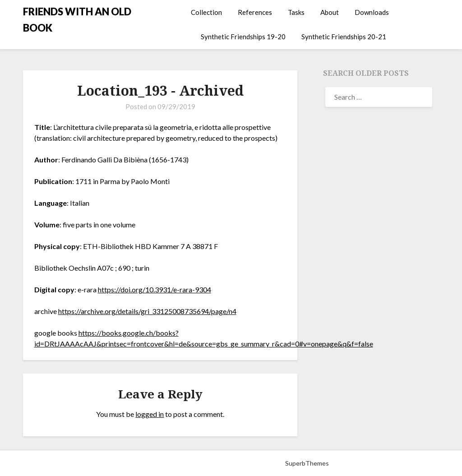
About (330, 12)
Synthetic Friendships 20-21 (344, 37)
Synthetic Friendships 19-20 (243, 37)
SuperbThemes (307, 463)
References (255, 12)
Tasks (296, 12)
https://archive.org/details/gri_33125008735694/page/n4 (147, 311)
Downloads (372, 12)
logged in (150, 414)
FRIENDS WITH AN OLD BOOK (77, 20)
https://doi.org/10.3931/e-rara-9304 (155, 289)
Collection (206, 12)
